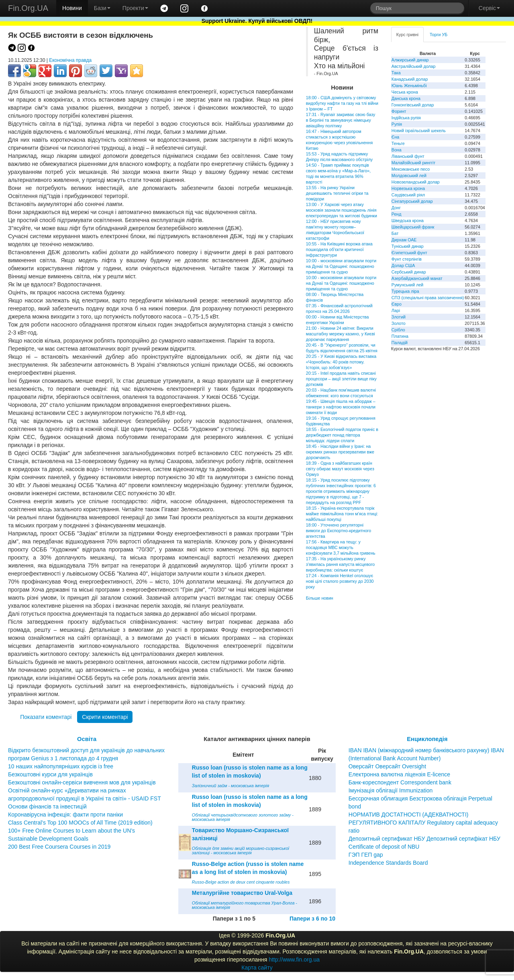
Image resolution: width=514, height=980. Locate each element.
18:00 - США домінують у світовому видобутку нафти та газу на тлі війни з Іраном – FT (342, 103)
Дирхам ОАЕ (404, 240)
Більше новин (320, 598)
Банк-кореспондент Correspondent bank (400, 782)
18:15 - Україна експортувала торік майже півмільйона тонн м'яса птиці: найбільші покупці (342, 514)
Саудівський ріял (408, 195)
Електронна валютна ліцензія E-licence (399, 774)
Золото (399, 323)
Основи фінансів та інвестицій (47, 806)
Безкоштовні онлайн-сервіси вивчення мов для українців (82, 782)
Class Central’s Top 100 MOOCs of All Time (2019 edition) (80, 823)
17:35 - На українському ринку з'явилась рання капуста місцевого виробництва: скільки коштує (340, 564)
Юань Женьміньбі (409, 86)
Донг (396, 208)
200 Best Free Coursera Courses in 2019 (59, 847)
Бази (102, 8)
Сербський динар (409, 272)
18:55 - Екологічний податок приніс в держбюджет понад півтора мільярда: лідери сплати (342, 435)
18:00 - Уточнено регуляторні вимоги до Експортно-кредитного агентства (339, 531)
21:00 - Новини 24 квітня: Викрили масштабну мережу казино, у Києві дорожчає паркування (341, 334)
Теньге (398, 143)
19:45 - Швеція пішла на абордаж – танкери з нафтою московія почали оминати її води (341, 407)
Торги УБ (439, 35)
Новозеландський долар (416, 182)
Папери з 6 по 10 (312, 919)
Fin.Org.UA (28, 8)
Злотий (399, 317)
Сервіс (489, 8)
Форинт (399, 111)
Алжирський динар (410, 60)
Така (396, 73)
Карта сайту (257, 968)
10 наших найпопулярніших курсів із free (61, 766)
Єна (395, 137)
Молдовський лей (409, 176)
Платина (400, 336)
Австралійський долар (414, 66)
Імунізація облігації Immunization (391, 790)
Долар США (403, 265)
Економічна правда (70, 60)
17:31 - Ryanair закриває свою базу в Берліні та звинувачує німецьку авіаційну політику (341, 120)
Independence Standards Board (388, 863)
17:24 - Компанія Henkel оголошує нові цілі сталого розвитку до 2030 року (340, 581)
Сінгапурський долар (412, 201)
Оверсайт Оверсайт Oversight (387, 766)
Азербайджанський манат (417, 278)
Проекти (135, 8)
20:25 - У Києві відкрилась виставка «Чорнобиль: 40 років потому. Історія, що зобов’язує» (341, 362)
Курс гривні (407, 35)
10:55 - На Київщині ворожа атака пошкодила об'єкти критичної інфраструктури (339, 249)
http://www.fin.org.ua (294, 960)
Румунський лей (407, 285)
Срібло (398, 330)
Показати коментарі (46, 717)
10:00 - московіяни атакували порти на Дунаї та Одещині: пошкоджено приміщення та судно (341, 266)
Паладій (400, 343)
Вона (397, 150)
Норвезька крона (408, 188)
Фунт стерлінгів (407, 259)
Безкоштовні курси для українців (50, 774)
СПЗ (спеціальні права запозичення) (428, 298)
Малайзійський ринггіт (413, 163)
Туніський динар (408, 246)
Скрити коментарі (105, 717)
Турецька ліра (405, 291)
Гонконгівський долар (413, 105)
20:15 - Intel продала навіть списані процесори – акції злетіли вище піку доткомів (341, 379)
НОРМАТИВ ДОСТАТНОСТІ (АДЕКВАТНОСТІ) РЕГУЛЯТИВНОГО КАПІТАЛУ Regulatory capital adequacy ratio (423, 823)
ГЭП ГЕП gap (366, 855)
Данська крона (406, 98)
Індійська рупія (406, 118)
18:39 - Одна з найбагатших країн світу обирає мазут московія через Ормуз (340, 469)
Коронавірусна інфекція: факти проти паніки (65, 815)
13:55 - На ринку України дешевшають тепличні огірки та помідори (337, 193)
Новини (72, 8)
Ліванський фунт (408, 156)
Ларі (396, 310)
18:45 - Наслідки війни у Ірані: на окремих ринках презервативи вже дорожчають (340, 452)
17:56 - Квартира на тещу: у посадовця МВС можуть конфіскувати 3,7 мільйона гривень (341, 547)
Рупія (397, 124)
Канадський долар (410, 79)
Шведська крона (408, 220)
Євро (397, 304)
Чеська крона (405, 92)
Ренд (397, 214)
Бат (395, 233)
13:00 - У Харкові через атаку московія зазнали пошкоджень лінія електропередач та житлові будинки (342, 210)
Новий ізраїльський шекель (419, 131)
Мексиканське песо (411, 169)
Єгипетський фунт (409, 253)
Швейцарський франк (413, 227)
